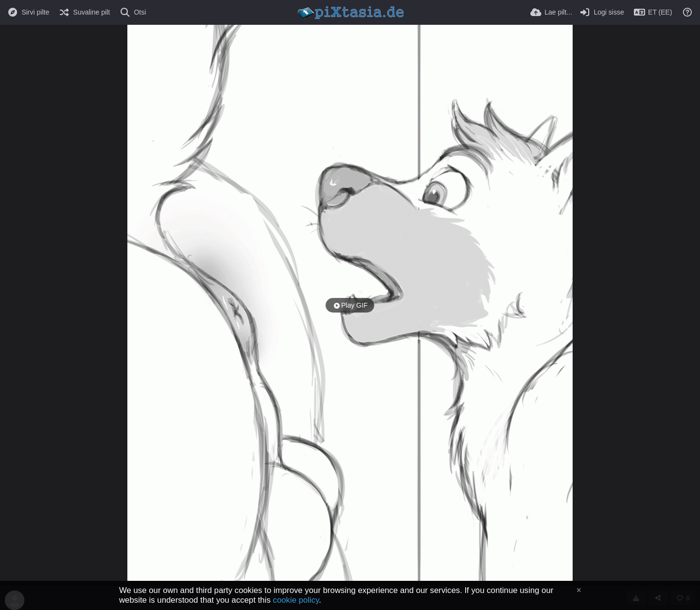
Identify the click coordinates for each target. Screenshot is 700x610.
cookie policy (296, 600)
